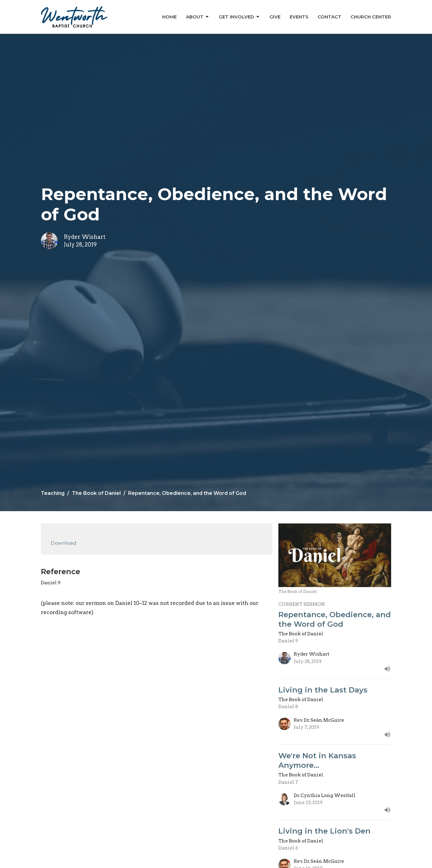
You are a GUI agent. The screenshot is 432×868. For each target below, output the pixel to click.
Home (169, 17)
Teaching (53, 493)
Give (275, 17)
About (198, 17)
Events (299, 17)
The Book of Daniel (96, 493)
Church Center (371, 17)
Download (63, 543)
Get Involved (240, 17)
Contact (330, 17)
